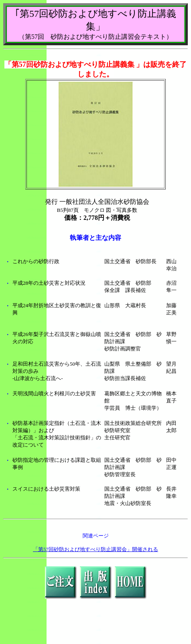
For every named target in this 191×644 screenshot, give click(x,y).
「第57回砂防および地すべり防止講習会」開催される (95, 549)
